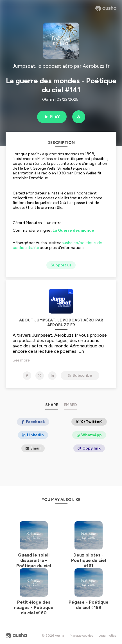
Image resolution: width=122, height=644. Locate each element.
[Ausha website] (106, 8)
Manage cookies (81, 636)
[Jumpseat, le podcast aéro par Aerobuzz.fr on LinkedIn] (52, 376)
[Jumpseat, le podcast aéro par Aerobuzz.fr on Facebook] (27, 376)
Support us (61, 265)
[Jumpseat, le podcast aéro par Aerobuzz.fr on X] (40, 376)
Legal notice (108, 636)
